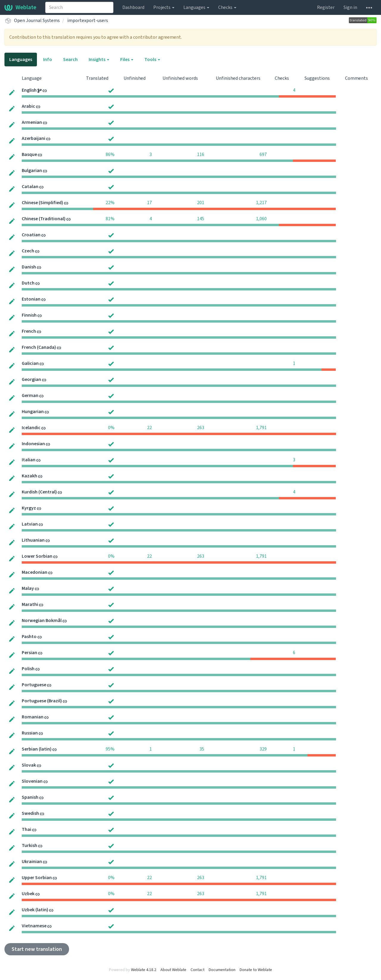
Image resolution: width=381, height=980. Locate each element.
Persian (29, 653)
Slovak (29, 765)
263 (201, 428)
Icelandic (31, 428)
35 (202, 749)
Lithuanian (33, 540)
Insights (99, 60)
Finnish (29, 315)
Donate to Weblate (256, 970)
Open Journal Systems (37, 21)
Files (127, 60)
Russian (30, 733)
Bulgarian (32, 171)
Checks (227, 7)
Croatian (31, 235)
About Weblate (173, 970)
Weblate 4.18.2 (144, 970)
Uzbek (28, 894)
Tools (152, 60)
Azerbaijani (33, 138)
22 (149, 428)
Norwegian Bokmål (42, 620)
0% (111, 428)
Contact (197, 970)
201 (201, 203)
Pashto (29, 637)
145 (201, 219)
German (30, 396)
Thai (26, 829)
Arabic (28, 106)
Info (48, 60)
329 (263, 749)
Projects (164, 7)
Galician (30, 363)
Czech (28, 251)
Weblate (20, 7)
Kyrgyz (29, 508)
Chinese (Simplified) (42, 203)
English (29, 90)
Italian (29, 460)
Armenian (32, 122)
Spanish (30, 797)
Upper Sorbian (37, 878)
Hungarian (33, 412)
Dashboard (133, 7)
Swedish (30, 813)
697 (263, 154)
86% (110, 154)
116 (201, 154)
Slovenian (32, 781)
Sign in (350, 7)
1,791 (261, 428)
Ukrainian (32, 862)
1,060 (261, 219)
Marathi (30, 604)
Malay (28, 588)
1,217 (261, 203)
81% (110, 219)
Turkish (29, 845)
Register (326, 7)
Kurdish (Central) (39, 492)
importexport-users (88, 21)
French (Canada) (39, 347)
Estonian (31, 299)
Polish (28, 669)
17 (149, 203)
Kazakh (29, 476)
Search (70, 60)
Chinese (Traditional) (44, 219)
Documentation (222, 970)
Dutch (28, 283)
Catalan (30, 187)
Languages (196, 7)
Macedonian (35, 572)
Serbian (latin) (37, 749)
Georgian (31, 379)
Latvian (30, 524)
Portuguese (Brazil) (42, 701)
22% (110, 203)
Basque (29, 154)
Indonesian (33, 444)
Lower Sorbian (37, 556)
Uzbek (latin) (35, 910)
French (29, 331)
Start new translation (37, 949)
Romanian (33, 717)
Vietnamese (34, 926)
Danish (29, 267)
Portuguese (34, 685)
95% (110, 749)
